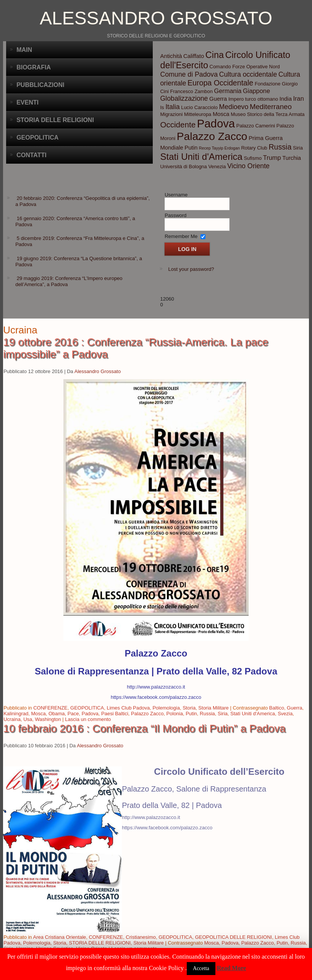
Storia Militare (213, 708)
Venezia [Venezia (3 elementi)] (217, 167)
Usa (28, 719)
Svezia (285, 714)
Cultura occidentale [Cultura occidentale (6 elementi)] (248, 74)
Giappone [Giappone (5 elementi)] (256, 91)
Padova (90, 714)
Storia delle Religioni (55, 120)
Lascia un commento (88, 719)
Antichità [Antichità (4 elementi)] (171, 56)
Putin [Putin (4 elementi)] (191, 148)
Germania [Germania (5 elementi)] (228, 91)
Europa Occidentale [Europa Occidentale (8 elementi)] (220, 83)
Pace (73, 714)
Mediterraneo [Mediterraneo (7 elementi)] (271, 107)
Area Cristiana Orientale (60, 937)
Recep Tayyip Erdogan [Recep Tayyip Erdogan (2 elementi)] (219, 148)
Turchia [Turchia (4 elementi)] (292, 158)
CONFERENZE (50, 708)
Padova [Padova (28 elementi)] (216, 123)
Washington (48, 719)
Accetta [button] (201, 968)
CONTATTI (32, 155)
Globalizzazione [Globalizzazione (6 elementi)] (184, 98)
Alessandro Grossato (156, 18)
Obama (57, 714)
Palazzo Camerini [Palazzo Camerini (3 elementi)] (256, 126)
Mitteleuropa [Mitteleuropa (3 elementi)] (198, 114)
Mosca (38, 714)
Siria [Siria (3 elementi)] (298, 148)
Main (24, 50)
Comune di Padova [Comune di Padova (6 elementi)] (189, 74)
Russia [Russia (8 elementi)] (280, 147)
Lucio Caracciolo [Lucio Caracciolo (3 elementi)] (199, 107)
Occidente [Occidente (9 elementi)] (178, 125)
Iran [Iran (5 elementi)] (299, 98)
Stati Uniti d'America (253, 714)
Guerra (294, 708)
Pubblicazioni (40, 85)
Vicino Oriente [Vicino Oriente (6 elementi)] (248, 166)
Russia (207, 714)
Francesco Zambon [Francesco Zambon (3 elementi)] (191, 91)
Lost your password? (191, 269)
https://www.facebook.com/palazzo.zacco (156, 697)
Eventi (27, 102)
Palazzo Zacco (147, 714)
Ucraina (12, 719)
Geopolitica (37, 138)
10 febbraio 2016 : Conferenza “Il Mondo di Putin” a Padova (144, 728)
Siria (223, 714)
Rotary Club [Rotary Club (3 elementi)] (254, 148)
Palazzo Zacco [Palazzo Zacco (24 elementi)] (212, 136)
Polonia (175, 714)
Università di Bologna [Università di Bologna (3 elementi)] (183, 167)
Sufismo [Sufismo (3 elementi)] (253, 158)
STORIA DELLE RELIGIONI (100, 943)
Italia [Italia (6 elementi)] (172, 107)
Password (175, 215)
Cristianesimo (141, 937)
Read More (232, 968)
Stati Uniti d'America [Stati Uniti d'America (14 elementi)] (201, 157)
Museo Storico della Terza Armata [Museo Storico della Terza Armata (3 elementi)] (268, 114)
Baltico (277, 708)
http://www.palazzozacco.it (156, 687)
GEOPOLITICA (87, 708)
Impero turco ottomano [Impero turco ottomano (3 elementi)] (253, 99)
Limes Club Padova (128, 708)
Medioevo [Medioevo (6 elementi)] (234, 107)
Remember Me (181, 236)
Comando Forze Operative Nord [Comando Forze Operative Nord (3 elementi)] (245, 67)
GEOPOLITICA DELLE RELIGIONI (234, 937)
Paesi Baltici (115, 714)
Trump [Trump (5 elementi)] (272, 158)
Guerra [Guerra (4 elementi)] (218, 99)
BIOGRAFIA (34, 67)
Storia (189, 708)
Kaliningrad (16, 714)
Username (176, 195)
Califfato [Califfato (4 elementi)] (194, 56)
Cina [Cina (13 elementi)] (215, 55)
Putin (191, 714)
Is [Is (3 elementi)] (162, 107)
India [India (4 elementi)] (286, 99)
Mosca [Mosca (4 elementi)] (221, 114)
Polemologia (166, 708)
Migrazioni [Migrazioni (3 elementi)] (171, 114)
